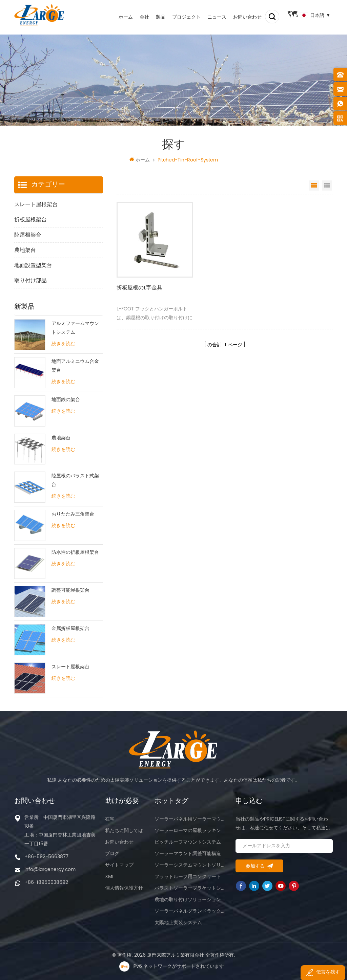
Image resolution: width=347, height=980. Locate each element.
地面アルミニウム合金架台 (75, 366)
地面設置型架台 (33, 265)
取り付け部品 (30, 281)
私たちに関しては (124, 831)
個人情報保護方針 (124, 888)
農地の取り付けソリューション (188, 900)
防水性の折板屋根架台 (75, 552)
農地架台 (25, 250)
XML (110, 877)
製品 (156, 17)
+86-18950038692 (46, 882)
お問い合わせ (243, 17)
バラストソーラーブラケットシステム (190, 888)
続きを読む (63, 344)
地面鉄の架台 (66, 400)
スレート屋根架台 (36, 204)
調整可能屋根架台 (70, 591)
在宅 (110, 819)
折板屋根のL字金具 (139, 281)
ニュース (212, 17)
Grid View (314, 186)
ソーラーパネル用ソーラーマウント (190, 819)
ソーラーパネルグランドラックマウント (190, 911)
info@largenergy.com (50, 869)
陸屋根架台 (28, 235)
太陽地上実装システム (178, 923)
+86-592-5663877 (46, 857)
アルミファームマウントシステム (75, 328)
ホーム (121, 17)
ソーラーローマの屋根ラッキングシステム (190, 831)
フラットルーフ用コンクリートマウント (190, 877)
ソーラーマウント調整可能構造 (188, 854)
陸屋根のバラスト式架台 (75, 481)
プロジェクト (182, 17)
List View (327, 186)
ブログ (112, 854)
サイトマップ (119, 865)
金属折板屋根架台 (70, 629)
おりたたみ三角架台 (73, 514)
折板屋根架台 (30, 220)
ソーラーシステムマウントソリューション (190, 865)
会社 (140, 17)
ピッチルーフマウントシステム (188, 842)
